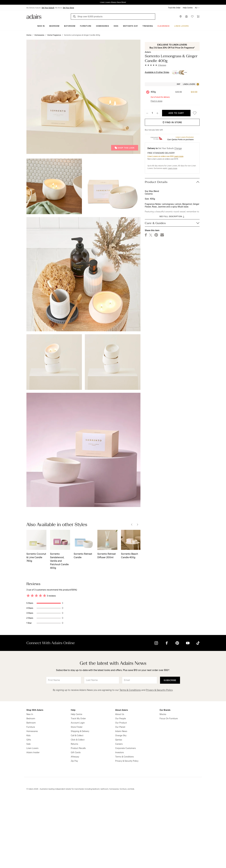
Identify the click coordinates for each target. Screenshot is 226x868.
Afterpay (75, 825)
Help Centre (188, 8)
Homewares (103, 26)
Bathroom (70, 26)
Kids (116, 26)
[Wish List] (192, 17)
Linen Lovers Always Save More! (113, 2)
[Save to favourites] (194, 113)
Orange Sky (121, 804)
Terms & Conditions (130, 758)
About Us (120, 783)
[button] (155, 65)
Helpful (125, 613)
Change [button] (178, 148)
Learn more (179, 156)
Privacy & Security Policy (159, 758)
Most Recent (189, 584)
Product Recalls (78, 816)
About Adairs (122, 778)
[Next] (138, 525)
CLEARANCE (164, 26)
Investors (119, 821)
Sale (28, 812)
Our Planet (120, 795)
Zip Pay (74, 829)
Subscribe (170, 749)
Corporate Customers (125, 816)
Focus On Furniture (169, 787)
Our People (121, 787)
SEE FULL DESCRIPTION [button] (172, 217)
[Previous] (132, 525)
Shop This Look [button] (125, 148)
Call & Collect (77, 804)
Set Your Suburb (48, 8)
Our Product (121, 791)
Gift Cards (76, 821)
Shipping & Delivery (80, 799)
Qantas (119, 808)
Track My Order (174, 8)
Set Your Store (68, 8)
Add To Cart (176, 113)
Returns (74, 812)
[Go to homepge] (34, 16)
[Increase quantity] (157, 113)
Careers (119, 812)
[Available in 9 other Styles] (186, 72)
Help (73, 778)
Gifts (29, 808)
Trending (148, 26)
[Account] (186, 17)
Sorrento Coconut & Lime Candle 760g (36, 557)
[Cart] (198, 17)
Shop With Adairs (35, 778)
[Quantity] (152, 113)
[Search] (75, 17)
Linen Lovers (182, 26)
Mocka (163, 783)
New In (41, 26)
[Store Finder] (181, 17)
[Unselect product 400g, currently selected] (148, 92)
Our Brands (165, 778)
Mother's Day (130, 26)
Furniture (86, 26)
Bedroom (54, 26)
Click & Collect (78, 808)
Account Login (78, 791)
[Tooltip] (198, 84)
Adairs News (121, 799)
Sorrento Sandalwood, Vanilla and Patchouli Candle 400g (59, 561)
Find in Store (172, 123)
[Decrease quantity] (147, 113)
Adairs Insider (33, 821)
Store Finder (77, 795)
